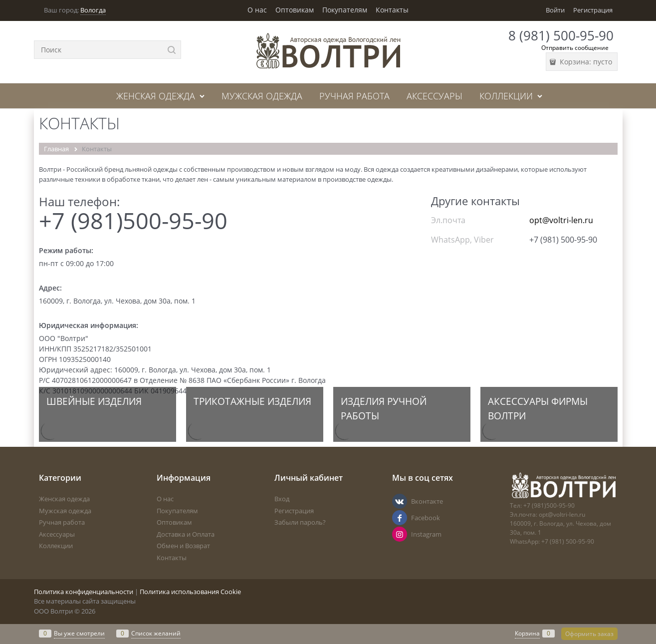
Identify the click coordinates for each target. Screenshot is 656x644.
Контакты (392, 10)
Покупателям (345, 10)
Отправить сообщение (575, 48)
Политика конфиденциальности (84, 592)
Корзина (527, 633)
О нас (257, 10)
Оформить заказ (589, 634)
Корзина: (585, 62)
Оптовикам (295, 10)
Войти (555, 10)
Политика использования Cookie (190, 592)
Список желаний (156, 633)
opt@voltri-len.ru (561, 220)
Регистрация (593, 10)
